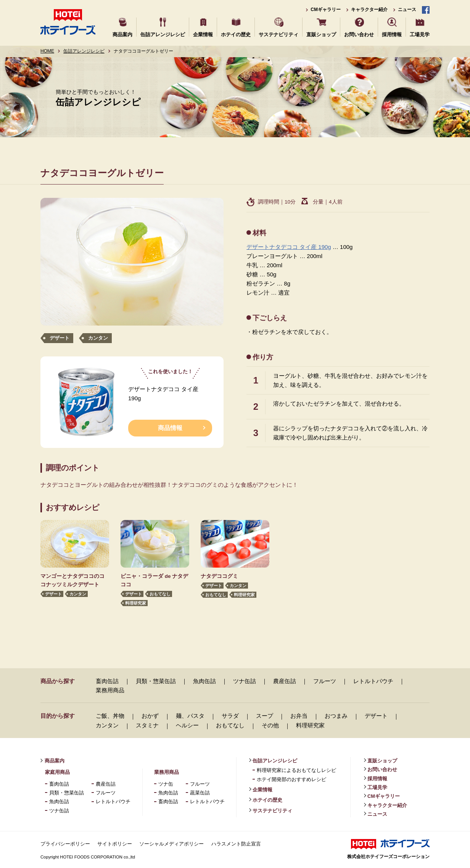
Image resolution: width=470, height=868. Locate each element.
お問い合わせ (359, 34)
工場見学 (420, 34)
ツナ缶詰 (245, 681)
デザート (60, 338)
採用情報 (392, 34)
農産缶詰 (285, 681)
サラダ (230, 716)
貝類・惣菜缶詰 (156, 681)
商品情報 (170, 428)
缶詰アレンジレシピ (163, 34)
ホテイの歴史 (236, 34)
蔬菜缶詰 (200, 793)
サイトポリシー (115, 844)
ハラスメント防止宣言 (236, 844)
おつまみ (336, 716)
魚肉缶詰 (204, 681)
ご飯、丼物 (110, 716)
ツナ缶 (166, 784)
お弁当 (299, 716)
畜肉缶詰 (107, 681)
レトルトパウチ (373, 681)
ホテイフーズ (68, 22)
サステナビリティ (278, 34)
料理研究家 (136, 603)
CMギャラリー (326, 10)
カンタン (98, 338)
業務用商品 (110, 690)
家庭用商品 (57, 772)
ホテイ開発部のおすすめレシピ (291, 779)
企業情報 (203, 34)
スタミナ (147, 725)
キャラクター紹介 (369, 10)
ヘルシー (187, 725)
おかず (150, 716)
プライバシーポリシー (65, 844)
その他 (270, 725)
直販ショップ (321, 34)
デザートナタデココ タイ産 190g (289, 247)
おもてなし (160, 594)
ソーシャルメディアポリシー (171, 844)
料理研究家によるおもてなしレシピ (296, 770)
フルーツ (325, 681)
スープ (265, 716)
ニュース (407, 10)
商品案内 (122, 34)
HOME (47, 51)
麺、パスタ (190, 716)
